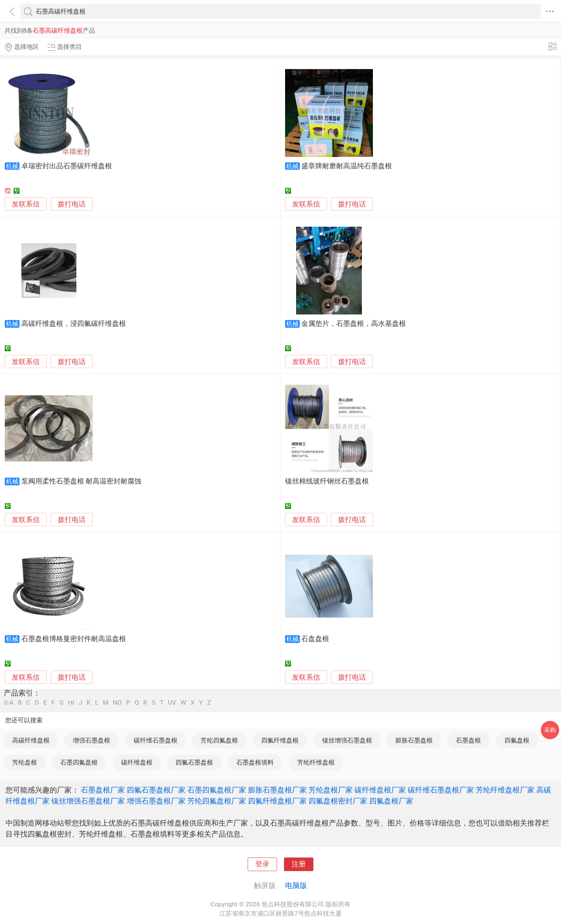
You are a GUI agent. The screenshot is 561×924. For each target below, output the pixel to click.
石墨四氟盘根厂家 (217, 790)
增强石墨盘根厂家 (156, 801)
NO (117, 703)
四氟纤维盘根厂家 (277, 801)
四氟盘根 (517, 740)
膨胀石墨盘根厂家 (277, 790)
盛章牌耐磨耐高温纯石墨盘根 (347, 166)
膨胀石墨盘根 (414, 740)
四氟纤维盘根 (280, 740)
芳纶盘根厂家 (331, 790)
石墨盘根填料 (255, 762)
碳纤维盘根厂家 (380, 790)
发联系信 (26, 204)
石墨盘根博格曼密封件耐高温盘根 (74, 639)
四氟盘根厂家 (391, 801)
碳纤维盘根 (137, 762)
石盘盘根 (315, 639)
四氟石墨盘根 (194, 762)
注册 (299, 864)
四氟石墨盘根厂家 (156, 790)
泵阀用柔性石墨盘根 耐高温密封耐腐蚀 (82, 481)
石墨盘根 (468, 740)
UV (172, 703)
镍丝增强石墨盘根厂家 (88, 801)
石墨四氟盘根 (79, 762)
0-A (9, 703)
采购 (550, 730)
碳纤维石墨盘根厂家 (441, 790)
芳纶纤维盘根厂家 (505, 790)
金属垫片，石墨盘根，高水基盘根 (354, 324)
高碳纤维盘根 (31, 740)
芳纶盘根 (25, 762)
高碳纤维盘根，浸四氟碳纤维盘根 (74, 324)
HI (71, 703)
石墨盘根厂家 (103, 790)
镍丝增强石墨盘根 (347, 740)
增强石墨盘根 (91, 740)
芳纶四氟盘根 (219, 740)
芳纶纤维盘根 (316, 762)
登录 (262, 864)
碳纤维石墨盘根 (156, 740)
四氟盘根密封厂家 (338, 801)
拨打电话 (72, 204)
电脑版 (296, 885)
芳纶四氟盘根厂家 (217, 801)
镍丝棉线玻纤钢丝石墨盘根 (327, 481)
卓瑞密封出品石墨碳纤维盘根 (67, 166)
